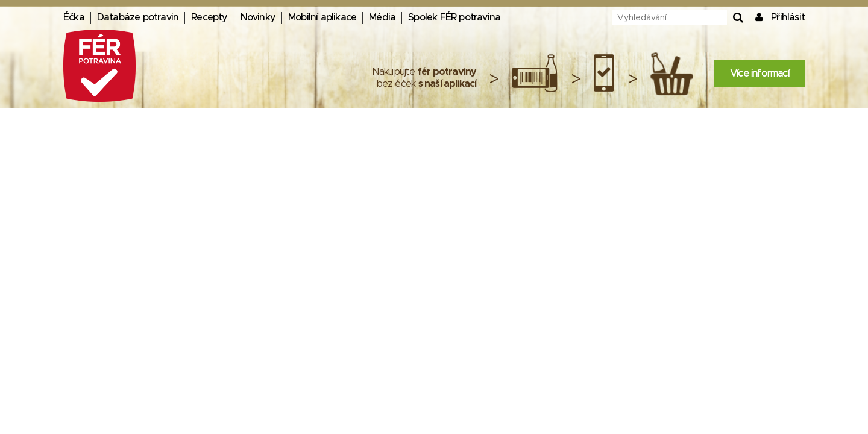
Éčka (74, 17)
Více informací (759, 74)
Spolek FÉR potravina (454, 17)
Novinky (258, 17)
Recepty (209, 17)
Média (382, 17)
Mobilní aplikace (322, 17)
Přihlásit (788, 17)
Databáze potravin (138, 17)
